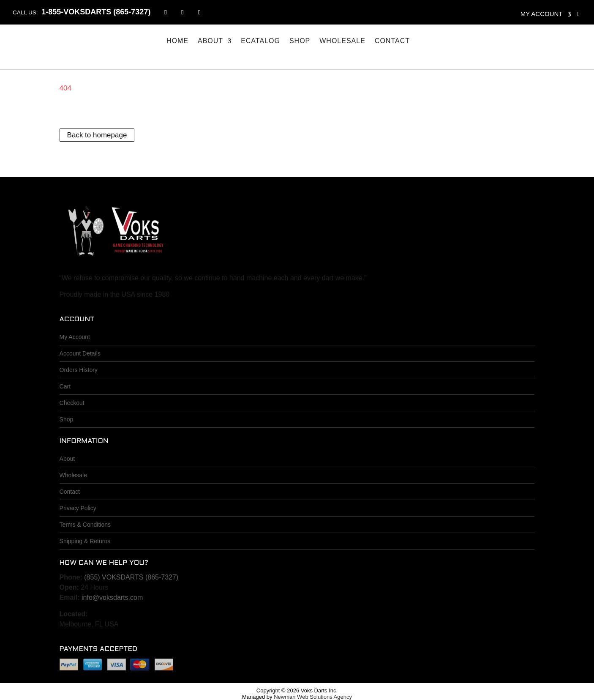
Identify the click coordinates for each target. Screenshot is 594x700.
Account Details (80, 353)
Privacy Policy (78, 508)
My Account (75, 337)
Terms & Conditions (85, 525)
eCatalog (260, 41)
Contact (392, 41)
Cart (65, 386)
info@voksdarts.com (112, 597)
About (210, 41)
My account (542, 14)
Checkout (72, 403)
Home (177, 41)
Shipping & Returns (85, 541)
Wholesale (342, 41)
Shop (300, 41)
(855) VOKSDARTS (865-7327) (131, 577)
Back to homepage (97, 135)
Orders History (79, 370)
